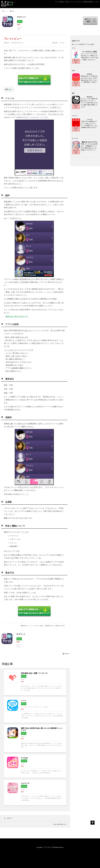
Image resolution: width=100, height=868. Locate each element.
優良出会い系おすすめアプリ (17, 316)
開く (11, 89)
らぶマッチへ (35, 793)
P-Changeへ (35, 766)
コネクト (9, 818)
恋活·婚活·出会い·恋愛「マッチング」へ (35, 682)
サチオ (67, 654)
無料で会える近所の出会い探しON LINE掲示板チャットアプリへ (35, 739)
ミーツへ (35, 710)
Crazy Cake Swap (58, 824)
